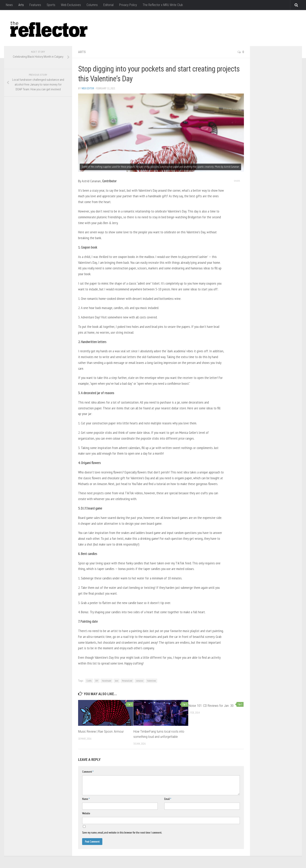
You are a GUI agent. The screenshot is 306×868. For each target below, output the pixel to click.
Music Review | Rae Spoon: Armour (101, 731)
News (9, 5)
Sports (51, 5)
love (117, 681)
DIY (97, 681)
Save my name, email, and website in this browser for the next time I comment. (122, 833)
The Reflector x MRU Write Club (163, 5)
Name (86, 799)
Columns (92, 5)
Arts (21, 5)
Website (86, 813)
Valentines (151, 681)
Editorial (108, 5)
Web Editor (88, 88)
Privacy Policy (128, 5)
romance (140, 681)
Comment (88, 772)
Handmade (107, 681)
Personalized (127, 681)
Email (168, 799)
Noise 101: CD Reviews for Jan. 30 (211, 706)
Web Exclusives (71, 5)
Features (35, 5)
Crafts (89, 681)
